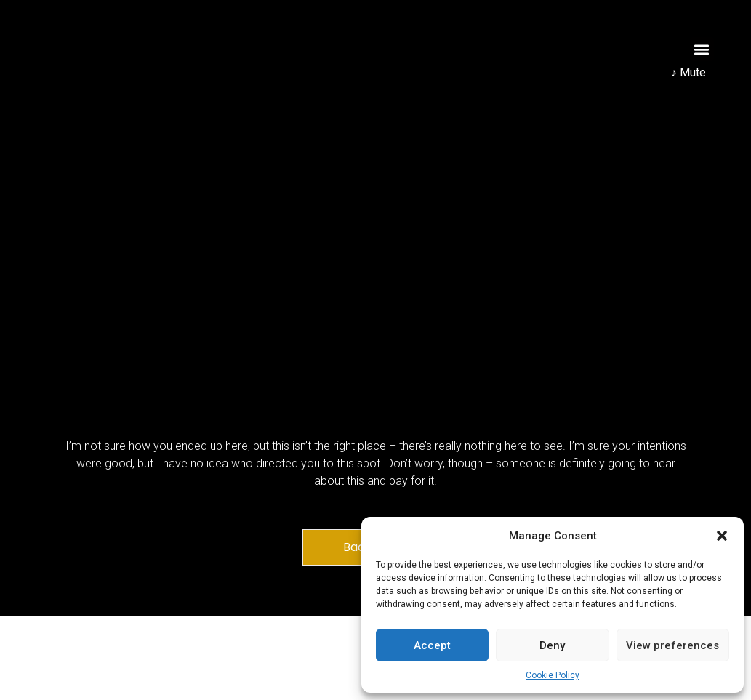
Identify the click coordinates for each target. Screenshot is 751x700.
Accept (432, 645)
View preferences (672, 645)
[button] (722, 536)
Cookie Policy (553, 675)
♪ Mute (688, 72)
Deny (552, 645)
